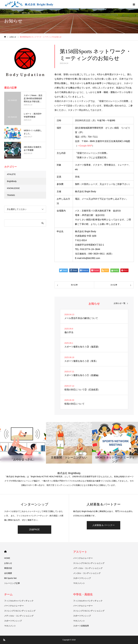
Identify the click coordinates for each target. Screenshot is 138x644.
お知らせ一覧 (120, 303)
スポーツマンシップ (82, 578)
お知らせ (8, 563)
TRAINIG (11, 195)
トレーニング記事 (12, 583)
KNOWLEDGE (13, 188)
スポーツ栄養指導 (81, 626)
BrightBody (12, 181)
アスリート (80, 552)
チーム (8, 594)
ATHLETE (11, 174)
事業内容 (8, 568)
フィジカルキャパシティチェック (19, 601)
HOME (5, 552)
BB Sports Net (10, 578)
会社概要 (8, 573)
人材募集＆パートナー (104, 525)
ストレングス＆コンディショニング (89, 563)
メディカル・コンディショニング (88, 568)
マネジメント (79, 583)
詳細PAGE (34, 529)
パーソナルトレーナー (83, 558)
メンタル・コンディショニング (87, 573)
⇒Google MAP (85, 146)
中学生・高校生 (83, 594)
